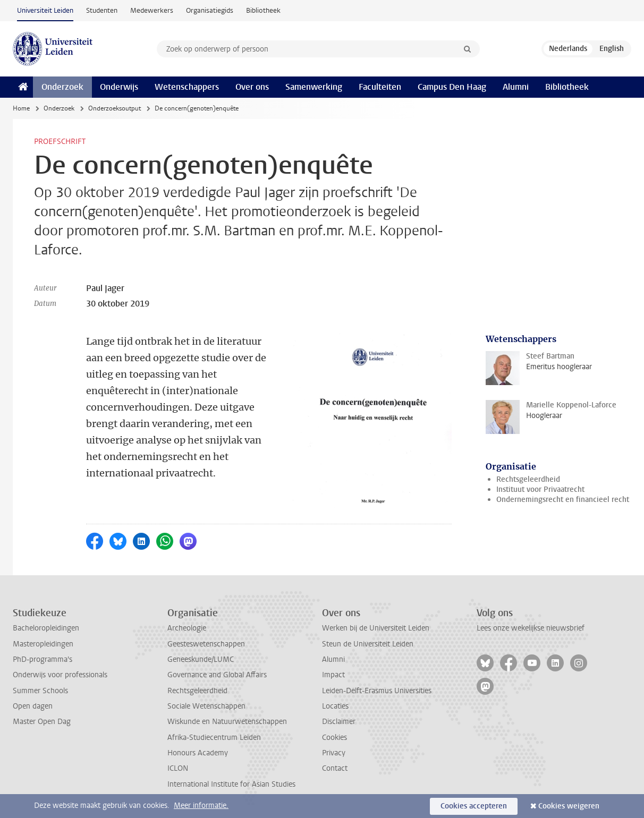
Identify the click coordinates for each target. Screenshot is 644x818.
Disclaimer (339, 722)
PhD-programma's (43, 659)
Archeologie (187, 628)
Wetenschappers (187, 87)
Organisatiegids (210, 10)
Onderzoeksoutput (115, 108)
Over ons (252, 87)
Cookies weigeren (569, 806)
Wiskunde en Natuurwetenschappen (227, 722)
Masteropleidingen (43, 644)
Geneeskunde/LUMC (201, 659)
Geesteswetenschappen (206, 644)
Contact (335, 768)
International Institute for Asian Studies (231, 784)
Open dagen (33, 706)
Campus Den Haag (452, 87)
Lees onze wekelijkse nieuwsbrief (531, 628)
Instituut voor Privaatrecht (540, 489)
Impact (333, 675)
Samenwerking (314, 87)
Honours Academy (198, 753)
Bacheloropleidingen (46, 628)
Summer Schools (40, 691)
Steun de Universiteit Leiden (368, 644)
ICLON (178, 768)
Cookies (334, 738)
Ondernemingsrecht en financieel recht (563, 500)
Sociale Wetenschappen (206, 706)
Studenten (102, 10)
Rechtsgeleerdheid (528, 479)
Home (21, 108)
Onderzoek (62, 87)
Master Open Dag (42, 722)
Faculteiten (380, 87)
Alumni (516, 87)
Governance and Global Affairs (217, 675)
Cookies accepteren (474, 806)
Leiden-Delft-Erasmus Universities (377, 691)
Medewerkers (152, 10)
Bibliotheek (263, 10)
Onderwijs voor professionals (60, 675)
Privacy (334, 753)
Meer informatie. (201, 806)
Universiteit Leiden (45, 10)
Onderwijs (119, 87)
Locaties (335, 706)
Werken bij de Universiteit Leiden (376, 628)
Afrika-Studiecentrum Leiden (214, 738)
